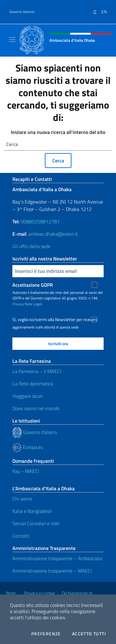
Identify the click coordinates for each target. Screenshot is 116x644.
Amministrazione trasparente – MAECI (52, 571)
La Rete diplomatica (33, 384)
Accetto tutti (89, 634)
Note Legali (34, 304)
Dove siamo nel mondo (36, 408)
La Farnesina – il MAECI (37, 371)
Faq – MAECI (26, 471)
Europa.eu (28, 447)
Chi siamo (22, 499)
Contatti (21, 536)
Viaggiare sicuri (27, 396)
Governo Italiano (22, 12)
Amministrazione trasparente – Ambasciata (57, 558)
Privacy (18, 304)
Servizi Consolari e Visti (36, 523)
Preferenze (46, 634)
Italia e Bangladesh (32, 511)
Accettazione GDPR (33, 285)
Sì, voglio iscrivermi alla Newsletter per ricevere (55, 320)
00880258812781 (40, 221)
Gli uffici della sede (31, 246)
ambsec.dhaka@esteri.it (53, 234)
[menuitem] (97, 10)
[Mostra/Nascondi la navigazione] (12, 40)
